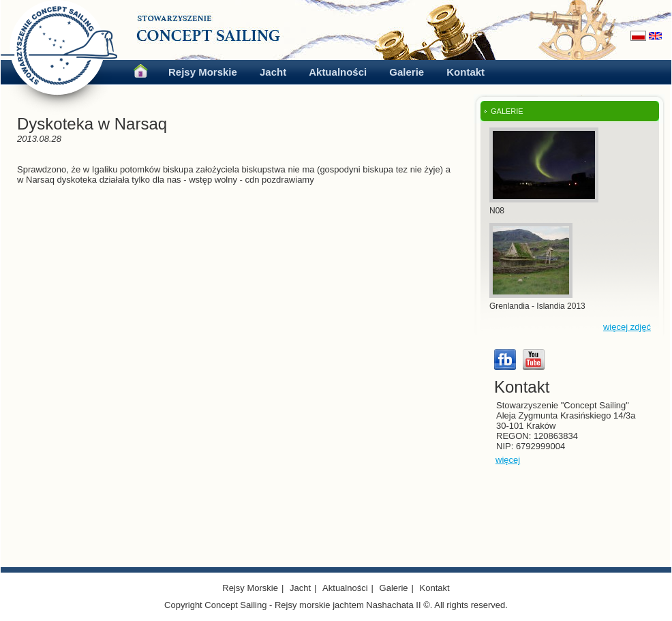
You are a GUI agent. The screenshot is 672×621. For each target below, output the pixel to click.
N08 (497, 211)
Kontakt (465, 72)
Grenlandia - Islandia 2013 (537, 306)
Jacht (273, 72)
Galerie (407, 72)
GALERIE (507, 111)
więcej (508, 460)
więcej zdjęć (627, 327)
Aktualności (338, 72)
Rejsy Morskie (203, 72)
